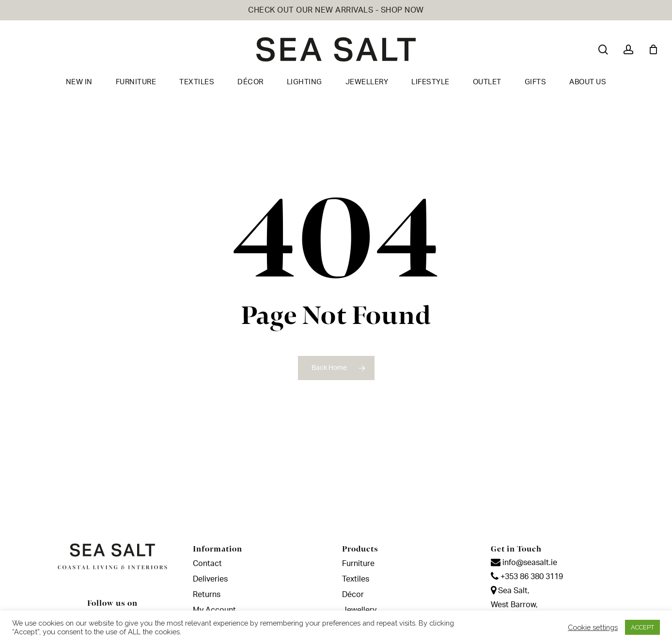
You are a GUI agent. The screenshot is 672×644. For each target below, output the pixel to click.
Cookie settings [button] (593, 627)
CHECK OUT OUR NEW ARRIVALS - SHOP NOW (336, 10)
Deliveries (210, 579)
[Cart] (653, 49)
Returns (207, 595)
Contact (207, 564)
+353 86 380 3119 (527, 577)
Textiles (356, 579)
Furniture (358, 564)
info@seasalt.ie (524, 563)
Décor (353, 595)
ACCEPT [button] (642, 627)
